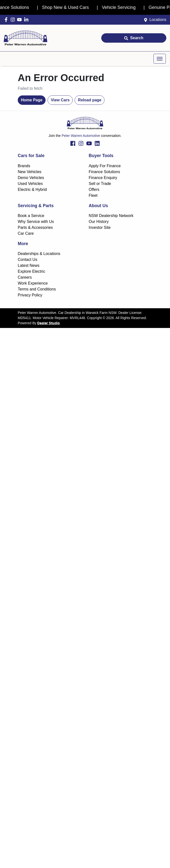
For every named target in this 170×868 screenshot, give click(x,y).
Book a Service (31, 216)
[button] (160, 59)
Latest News (29, 265)
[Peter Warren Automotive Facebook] (7, 20)
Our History (99, 222)
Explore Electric (31, 271)
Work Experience (33, 283)
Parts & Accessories (35, 227)
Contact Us (27, 260)
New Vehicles (30, 172)
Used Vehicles (30, 184)
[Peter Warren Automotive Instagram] (14, 20)
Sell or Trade (100, 184)
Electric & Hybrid (32, 190)
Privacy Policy (30, 295)
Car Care (26, 233)
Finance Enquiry (103, 178)
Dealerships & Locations (39, 254)
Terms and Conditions (37, 289)
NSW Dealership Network (111, 216)
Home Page (32, 100)
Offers (94, 190)
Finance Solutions (104, 172)
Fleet (93, 195)
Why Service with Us (36, 222)
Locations (158, 20)
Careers (25, 277)
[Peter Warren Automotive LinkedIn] (27, 20)
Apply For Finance (105, 166)
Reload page (90, 100)
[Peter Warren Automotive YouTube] (20, 20)
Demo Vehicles (31, 178)
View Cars (60, 100)
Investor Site (100, 227)
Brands (24, 166)
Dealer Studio (49, 323)
